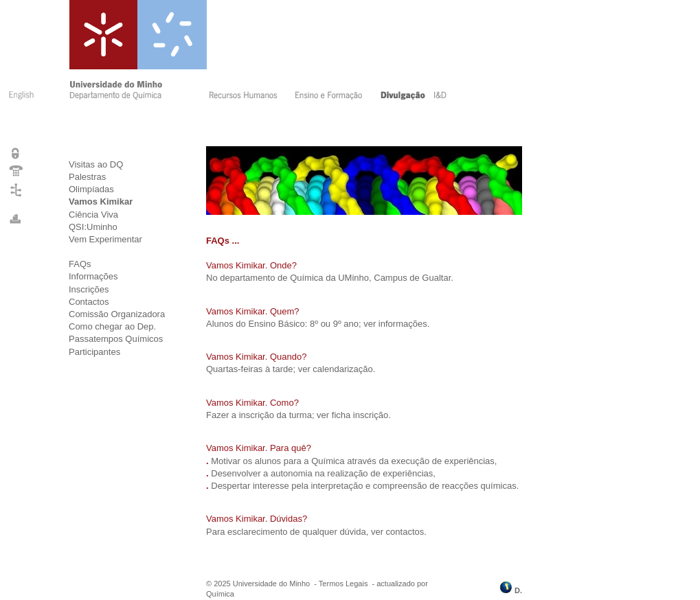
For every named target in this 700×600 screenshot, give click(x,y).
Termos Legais (343, 584)
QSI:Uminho (93, 227)
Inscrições (89, 289)
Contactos (89, 302)
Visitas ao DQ (96, 164)
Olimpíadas (91, 189)
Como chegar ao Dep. (112, 326)
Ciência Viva (93, 215)
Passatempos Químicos (116, 339)
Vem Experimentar (105, 239)
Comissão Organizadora (117, 314)
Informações (93, 276)
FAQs (80, 264)
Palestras (87, 177)
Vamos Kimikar (101, 201)
